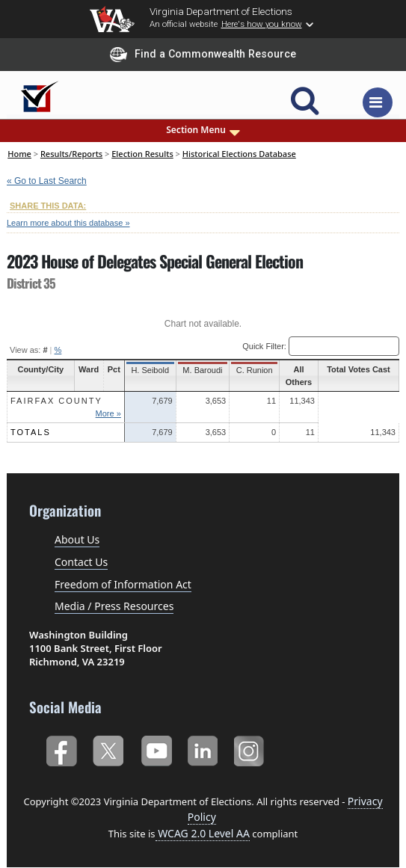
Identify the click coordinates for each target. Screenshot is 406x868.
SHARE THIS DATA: (48, 206)
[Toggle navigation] (378, 102)
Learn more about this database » (68, 223)
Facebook (61, 750)
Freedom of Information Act (123, 584)
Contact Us (81, 562)
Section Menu (203, 130)
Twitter (108, 750)
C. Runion (253, 370)
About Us (77, 539)
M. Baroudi (202, 370)
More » (109, 413)
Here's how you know (262, 24)
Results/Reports (71, 154)
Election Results (142, 154)
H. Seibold (151, 370)
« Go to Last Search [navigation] (47, 181)
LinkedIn (203, 750)
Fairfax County (56, 401)
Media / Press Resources (114, 606)
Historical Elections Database (239, 154)
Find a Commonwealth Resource (203, 55)
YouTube (156, 750)
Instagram (251, 750)
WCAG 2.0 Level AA (203, 833)
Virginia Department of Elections (221, 11)
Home (19, 154)
